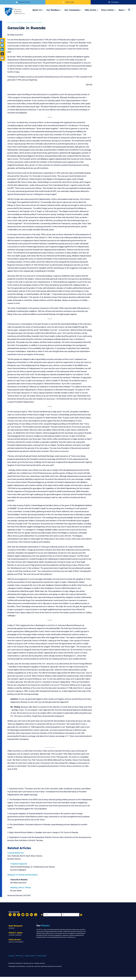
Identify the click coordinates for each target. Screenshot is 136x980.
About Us (37, 10)
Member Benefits (23, 2)
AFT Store (19, 959)
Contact (11, 959)
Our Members (53, 10)
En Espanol (113, 2)
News (121, 10)
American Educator (32, 22)
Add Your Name (81, 918)
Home (11, 22)
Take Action (90, 10)
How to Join (68, 2)
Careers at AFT (30, 959)
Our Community (72, 10)
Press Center (107, 10)
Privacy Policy (42, 959)
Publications (22, 22)
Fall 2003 (41, 22)
